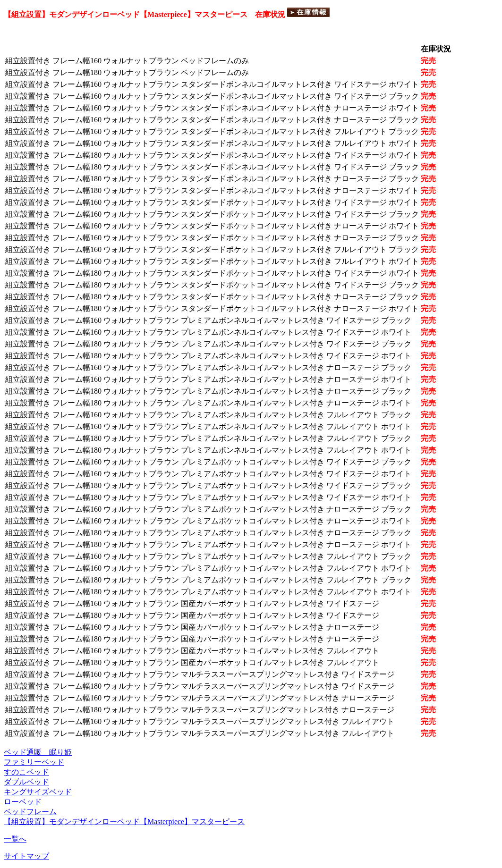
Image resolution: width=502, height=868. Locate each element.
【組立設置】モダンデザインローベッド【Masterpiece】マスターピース (124, 822)
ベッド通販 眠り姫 (38, 752)
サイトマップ (26, 856)
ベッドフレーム (30, 812)
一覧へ (15, 839)
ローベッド (23, 802)
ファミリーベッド (34, 762)
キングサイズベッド (38, 792)
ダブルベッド (26, 782)
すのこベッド (26, 772)
